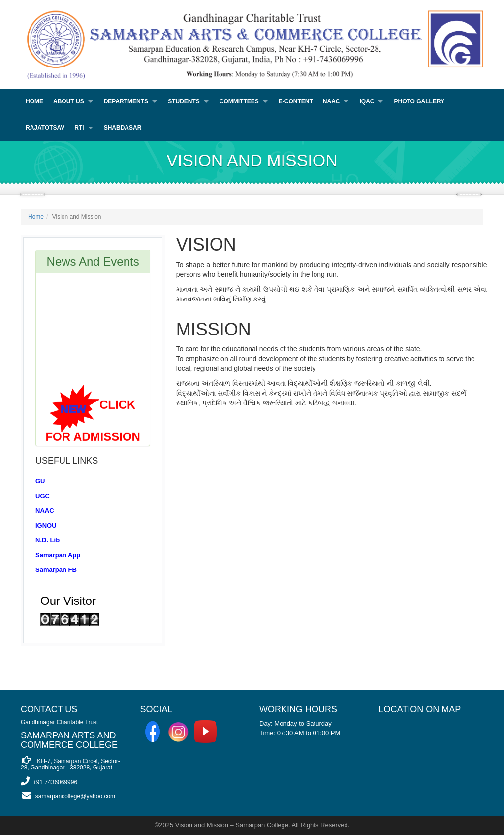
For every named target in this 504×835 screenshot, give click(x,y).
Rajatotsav (45, 128)
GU (40, 481)
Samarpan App (58, 555)
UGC (43, 496)
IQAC (367, 101)
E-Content (296, 101)
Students (184, 101)
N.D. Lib (47, 540)
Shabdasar (123, 128)
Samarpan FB (56, 570)
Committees (239, 101)
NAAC (331, 101)
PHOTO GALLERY (419, 101)
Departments (126, 101)
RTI (79, 128)
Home (34, 101)
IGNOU (46, 525)
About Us (69, 101)
